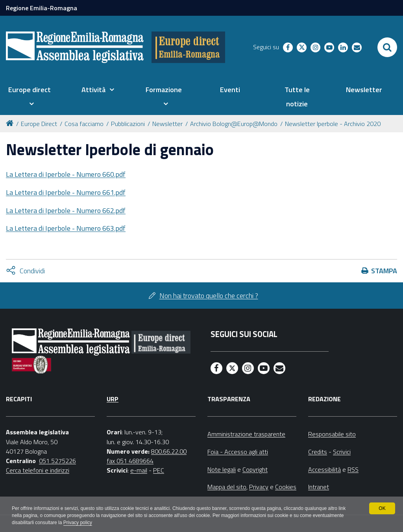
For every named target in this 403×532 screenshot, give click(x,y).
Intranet (319, 487)
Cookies (286, 487)
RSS (353, 469)
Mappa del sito (227, 487)
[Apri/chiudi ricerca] (387, 47)
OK (382, 508)
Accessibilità (324, 469)
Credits (318, 452)
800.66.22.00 (169, 451)
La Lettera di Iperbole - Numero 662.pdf (66, 210)
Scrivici (342, 452)
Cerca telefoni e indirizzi (38, 470)
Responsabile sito (332, 434)
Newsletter (167, 124)
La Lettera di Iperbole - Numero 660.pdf (66, 174)
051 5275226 (57, 461)
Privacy (259, 487)
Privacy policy (78, 523)
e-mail (139, 470)
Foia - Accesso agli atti (238, 452)
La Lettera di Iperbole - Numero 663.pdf (66, 228)
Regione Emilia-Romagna (42, 8)
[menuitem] (29, 97)
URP (113, 399)
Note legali (222, 469)
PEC (159, 470)
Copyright (255, 469)
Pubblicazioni (128, 124)
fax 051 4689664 (130, 461)
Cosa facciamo (84, 124)
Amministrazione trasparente (246, 434)
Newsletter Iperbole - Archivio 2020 (333, 124)
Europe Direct (39, 124)
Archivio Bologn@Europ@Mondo (234, 124)
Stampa (384, 271)
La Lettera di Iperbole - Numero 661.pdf (66, 192)
